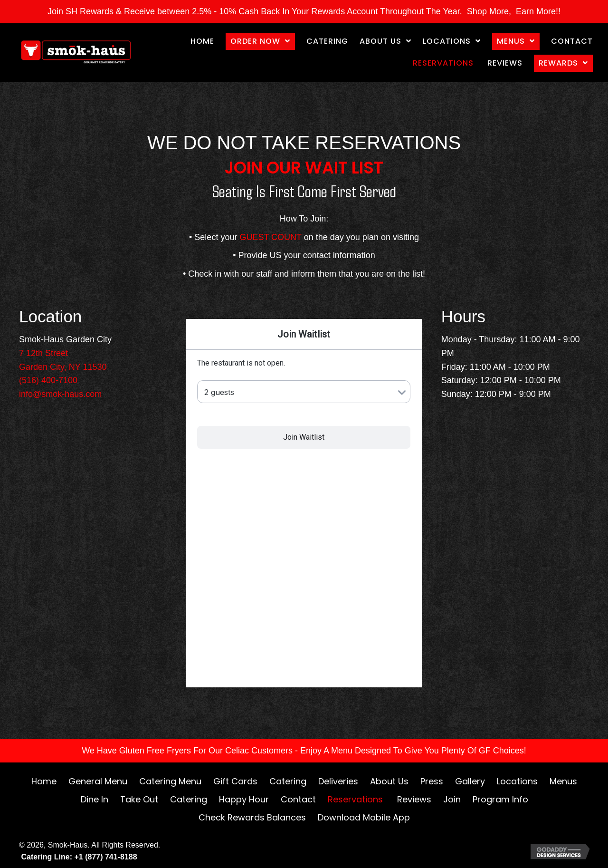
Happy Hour (244, 799)
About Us (389, 781)
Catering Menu (170, 781)
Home (44, 781)
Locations (517, 781)
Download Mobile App (364, 817)
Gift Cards (235, 781)
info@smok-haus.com (60, 394)
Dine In (95, 799)
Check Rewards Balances (252, 817)
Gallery (470, 781)
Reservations (356, 799)
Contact (298, 799)
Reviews (414, 799)
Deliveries (338, 781)
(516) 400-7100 (48, 380)
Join (452, 799)
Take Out (139, 799)
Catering (288, 781)
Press (432, 781)
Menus (563, 781)
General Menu (98, 781)
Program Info (500, 799)
